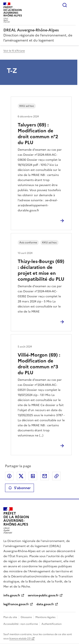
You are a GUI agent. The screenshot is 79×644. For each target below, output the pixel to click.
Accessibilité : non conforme (21, 624)
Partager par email (45, 476)
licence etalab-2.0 (20, 639)
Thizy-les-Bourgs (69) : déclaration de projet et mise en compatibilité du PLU (41, 270)
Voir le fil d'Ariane (14, 51)
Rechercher (65, 5)
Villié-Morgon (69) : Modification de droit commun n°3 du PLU (39, 364)
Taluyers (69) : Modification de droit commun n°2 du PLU (38, 134)
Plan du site (10, 617)
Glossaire (26, 617)
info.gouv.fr (12, 595)
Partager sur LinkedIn (33, 476)
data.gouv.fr (45, 604)
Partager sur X (21, 476)
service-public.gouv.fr (43, 595)
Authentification (52, 624)
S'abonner (19, 488)
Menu (73, 5)
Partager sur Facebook (9, 476)
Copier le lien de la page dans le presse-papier (56, 476)
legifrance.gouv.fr (16, 604)
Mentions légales (45, 617)
